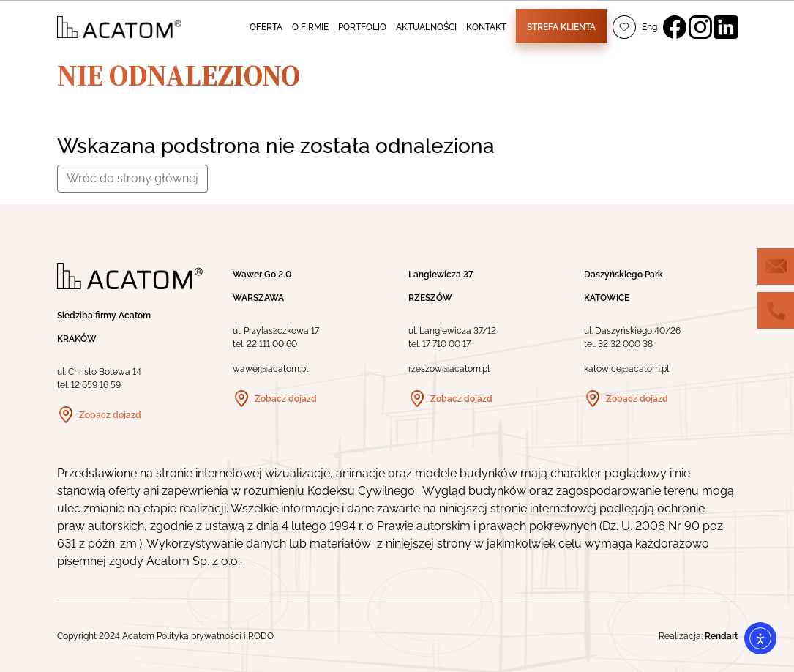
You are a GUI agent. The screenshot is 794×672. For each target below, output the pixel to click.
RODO (261, 636)
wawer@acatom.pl (270, 369)
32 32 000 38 (625, 344)
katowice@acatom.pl (626, 369)
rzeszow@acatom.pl (449, 369)
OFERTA (266, 27)
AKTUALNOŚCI (426, 27)
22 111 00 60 (272, 344)
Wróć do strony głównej (132, 178)
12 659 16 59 (96, 385)
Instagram (700, 27)
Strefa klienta (561, 27)
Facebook (675, 27)
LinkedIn (726, 27)
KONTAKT (486, 27)
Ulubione (624, 27)
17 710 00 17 (446, 344)
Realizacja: (698, 636)
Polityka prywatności (199, 636)
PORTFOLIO (362, 27)
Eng (649, 27)
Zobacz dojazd (110, 415)
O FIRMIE (310, 27)
